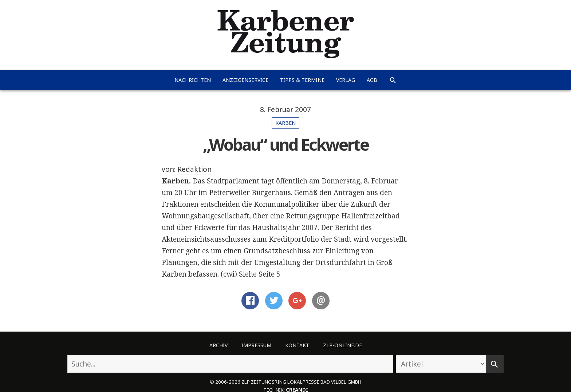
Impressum (256, 345)
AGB (372, 80)
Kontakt (297, 345)
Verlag (346, 80)
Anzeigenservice (245, 80)
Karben (285, 123)
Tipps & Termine (302, 80)
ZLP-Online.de (342, 345)
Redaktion (194, 169)
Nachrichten (193, 80)
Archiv (218, 345)
